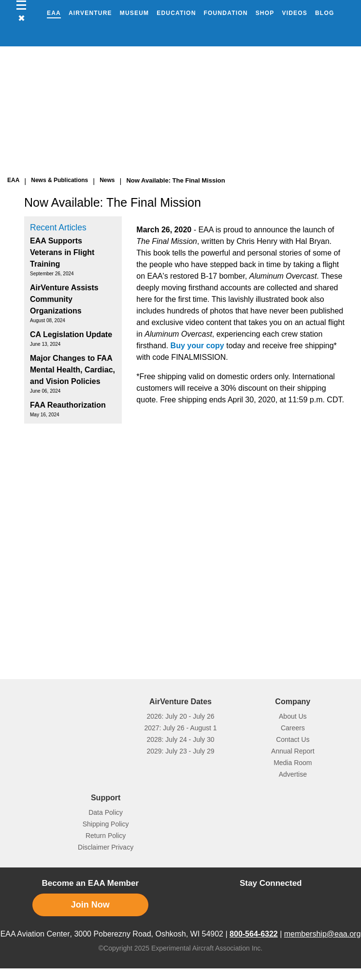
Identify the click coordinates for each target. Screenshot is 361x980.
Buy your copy (197, 346)
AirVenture (90, 13)
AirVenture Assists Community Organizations (64, 299)
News (107, 180)
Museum (135, 13)
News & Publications (59, 180)
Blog (325, 13)
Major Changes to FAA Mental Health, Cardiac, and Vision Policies (72, 370)
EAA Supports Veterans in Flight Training (62, 252)
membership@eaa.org (323, 934)
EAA (54, 13)
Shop (265, 13)
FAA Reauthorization (68, 405)
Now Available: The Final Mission (175, 180)
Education (176, 13)
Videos (295, 13)
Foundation (226, 13)
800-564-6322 (254, 934)
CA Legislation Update (71, 334)
